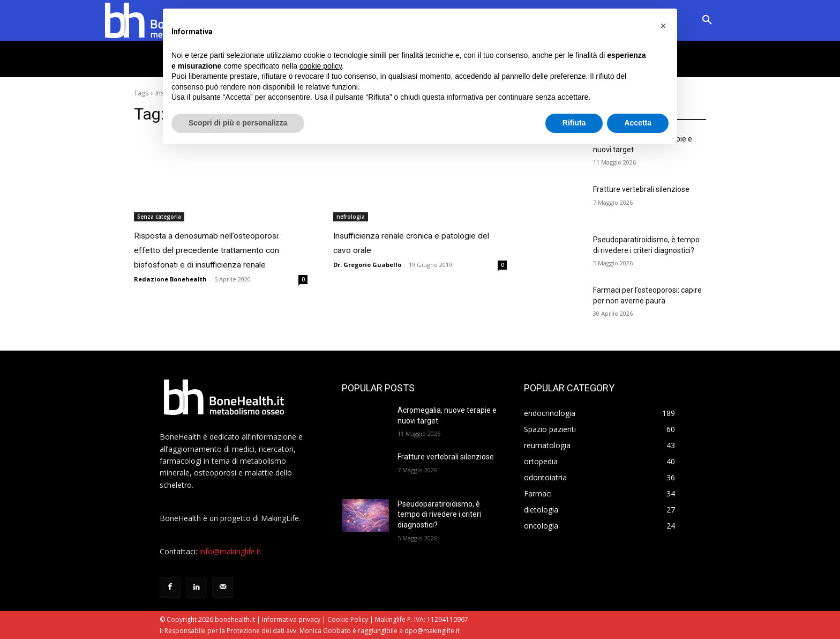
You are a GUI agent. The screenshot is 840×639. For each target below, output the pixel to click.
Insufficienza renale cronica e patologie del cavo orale (406, 242)
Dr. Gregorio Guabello (367, 262)
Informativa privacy (291, 619)
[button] (707, 20)
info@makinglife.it (230, 551)
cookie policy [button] (321, 66)
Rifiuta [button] (574, 123)
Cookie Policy (348, 619)
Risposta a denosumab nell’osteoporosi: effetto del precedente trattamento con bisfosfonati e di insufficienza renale (208, 262)
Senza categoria (159, 217)
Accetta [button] (638, 123)
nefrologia (351, 217)
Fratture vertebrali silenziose (641, 189)
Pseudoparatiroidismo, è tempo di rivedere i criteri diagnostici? (439, 514)
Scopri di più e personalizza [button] (238, 123)
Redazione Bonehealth (170, 303)
